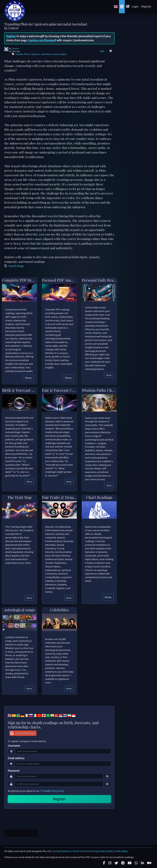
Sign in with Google (22, 733)
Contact (57, 850)
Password (14, 771)
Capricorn (35, 54)
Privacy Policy (57, 791)
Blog (125, 850)
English (63, 54)
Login (135, 6)
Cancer (55, 54)
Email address (16, 758)
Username (14, 746)
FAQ (110, 850)
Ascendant (46, 54)
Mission (67, 850)
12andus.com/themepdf (42, 40)
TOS (42, 791)
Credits (117, 850)
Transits (19, 54)
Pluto (27, 54)
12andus (15, 48)
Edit (102, 51)
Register (146, 6)
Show (28, 378)
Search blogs (14, 266)
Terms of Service (81, 850)
